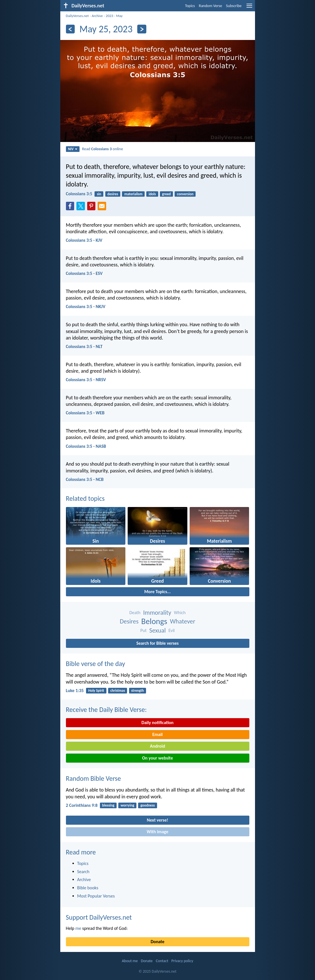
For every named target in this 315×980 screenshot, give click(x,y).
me (78, 928)
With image (157, 832)
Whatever (182, 621)
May (119, 16)
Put (143, 630)
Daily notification (157, 723)
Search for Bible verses (157, 643)
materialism (133, 194)
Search (83, 872)
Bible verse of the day (96, 664)
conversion (185, 194)
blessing (108, 805)
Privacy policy (182, 961)
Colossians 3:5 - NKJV (86, 306)
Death (135, 613)
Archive (97, 16)
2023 (110, 16)
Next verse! (157, 820)
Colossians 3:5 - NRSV (86, 380)
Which (180, 613)
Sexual (157, 630)
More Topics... (157, 592)
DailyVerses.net (77, 16)
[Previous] (70, 29)
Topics (190, 6)
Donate (157, 942)
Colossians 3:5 (79, 194)
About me (130, 961)
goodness (148, 805)
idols (152, 194)
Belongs (154, 621)
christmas (118, 691)
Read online (103, 149)
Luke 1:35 (75, 691)
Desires (129, 621)
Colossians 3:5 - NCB (85, 479)
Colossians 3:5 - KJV (84, 240)
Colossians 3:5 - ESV (84, 273)
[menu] (249, 8)
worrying (127, 805)
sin (99, 194)
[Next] (142, 29)
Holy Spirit (96, 691)
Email (157, 734)
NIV (73, 149)
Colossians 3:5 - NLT (84, 346)
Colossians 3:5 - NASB (86, 446)
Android (157, 746)
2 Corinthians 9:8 (82, 805)
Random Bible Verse (94, 778)
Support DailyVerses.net (99, 917)
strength (137, 691)
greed (167, 194)
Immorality (157, 613)
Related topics (85, 498)
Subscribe (234, 6)
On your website (157, 758)
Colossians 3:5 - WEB (85, 413)
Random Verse (211, 6)
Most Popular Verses (96, 896)
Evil (172, 630)
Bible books (88, 888)
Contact (162, 961)
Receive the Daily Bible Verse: (106, 709)
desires (113, 194)
